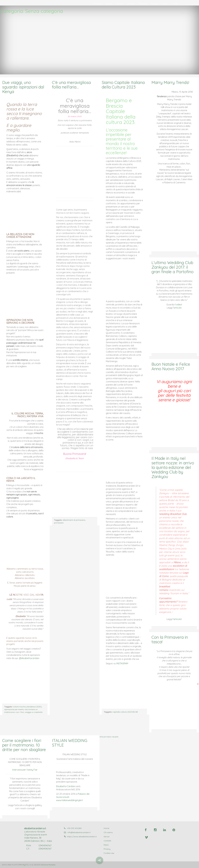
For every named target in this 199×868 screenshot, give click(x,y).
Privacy (107, 849)
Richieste (143, 3)
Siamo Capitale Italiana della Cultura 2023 (123, 85)
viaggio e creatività (34, 712)
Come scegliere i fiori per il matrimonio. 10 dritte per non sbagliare (24, 745)
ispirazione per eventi (14, 709)
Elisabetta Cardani (66, 786)
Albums (120, 3)
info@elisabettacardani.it (77, 832)
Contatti (131, 3)
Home (106, 828)
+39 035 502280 (73, 828)
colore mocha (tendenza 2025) (27, 707)
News (165, 3)
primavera (59, 523)
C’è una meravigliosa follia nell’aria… (71, 85)
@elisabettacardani (29, 658)
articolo (178, 308)
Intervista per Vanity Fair (25, 770)
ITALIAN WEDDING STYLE (70, 743)
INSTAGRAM (122, 663)
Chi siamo (98, 3)
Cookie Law (109, 853)
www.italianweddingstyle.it (69, 800)
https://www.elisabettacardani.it (80, 837)
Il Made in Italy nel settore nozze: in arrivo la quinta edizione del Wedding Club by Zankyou (173, 467)
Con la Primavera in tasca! (170, 639)
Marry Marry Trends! (170, 82)
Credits (175, 3)
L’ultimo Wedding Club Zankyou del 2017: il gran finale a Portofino (172, 267)
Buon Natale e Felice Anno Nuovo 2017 (171, 366)
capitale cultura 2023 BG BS (125, 712)
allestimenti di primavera (74, 520)
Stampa (155, 3)
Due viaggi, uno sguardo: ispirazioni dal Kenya (23, 87)
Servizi (109, 3)
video (179, 305)
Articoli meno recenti (109, 737)
